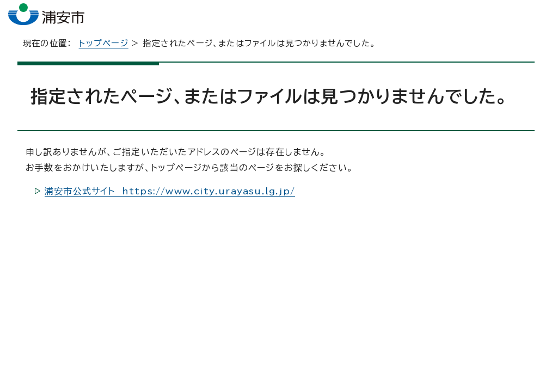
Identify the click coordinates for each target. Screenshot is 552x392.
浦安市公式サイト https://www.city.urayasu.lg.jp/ (170, 200)
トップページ (104, 53)
